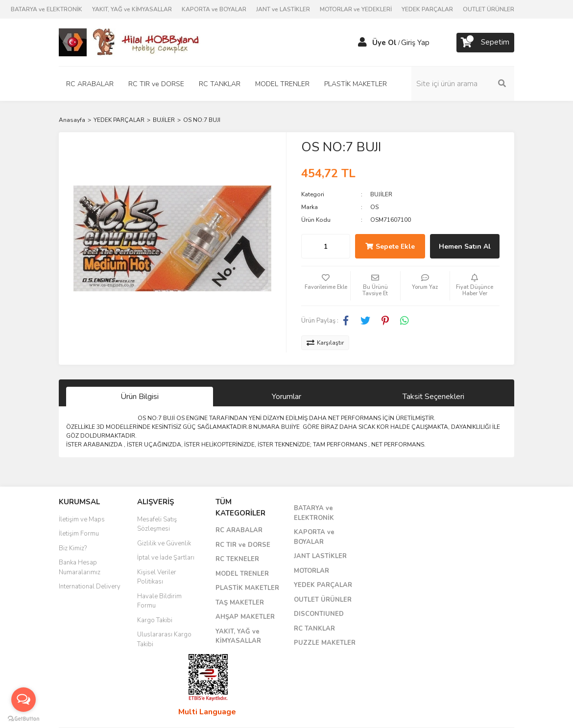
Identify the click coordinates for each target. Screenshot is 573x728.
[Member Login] (362, 43)
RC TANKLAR (314, 629)
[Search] (463, 84)
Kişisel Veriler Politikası (157, 577)
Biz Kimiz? (73, 548)
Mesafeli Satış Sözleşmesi (157, 524)
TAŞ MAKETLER (240, 603)
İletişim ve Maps (82, 519)
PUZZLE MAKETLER (325, 643)
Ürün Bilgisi (140, 397)
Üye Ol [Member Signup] (384, 43)
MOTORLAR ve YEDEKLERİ (356, 9)
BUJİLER (381, 194)
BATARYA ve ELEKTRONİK (47, 9)
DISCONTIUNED (319, 614)
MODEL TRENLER (242, 574)
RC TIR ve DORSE (243, 545)
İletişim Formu (79, 534)
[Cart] (485, 43)
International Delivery (90, 587)
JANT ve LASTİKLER (283, 9)
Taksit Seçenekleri (433, 397)
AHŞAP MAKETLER (245, 617)
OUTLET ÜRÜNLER (489, 9)
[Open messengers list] (24, 700)
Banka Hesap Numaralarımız (80, 567)
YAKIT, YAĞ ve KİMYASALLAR (132, 9)
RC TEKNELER (237, 559)
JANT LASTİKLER (320, 556)
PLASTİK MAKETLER (247, 588)
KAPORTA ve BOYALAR (214, 9)
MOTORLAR (311, 571)
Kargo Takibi (155, 620)
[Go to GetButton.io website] (24, 718)
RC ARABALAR (239, 530)
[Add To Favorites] (326, 286)
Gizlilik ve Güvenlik (164, 543)
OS (374, 207)
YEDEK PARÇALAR (427, 9)
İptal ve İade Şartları (166, 558)
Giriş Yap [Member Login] (415, 43)
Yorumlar (286, 397)
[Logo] (130, 42)
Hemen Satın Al (465, 247)
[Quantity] (326, 246)
